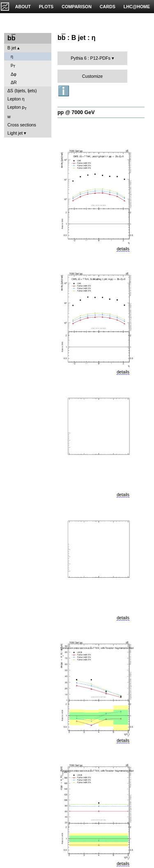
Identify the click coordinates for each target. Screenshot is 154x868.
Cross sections (22, 125)
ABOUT (23, 7)
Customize (92, 76)
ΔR (14, 82)
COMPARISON (77, 7)
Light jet (15, 133)
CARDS (108, 7)
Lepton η (16, 99)
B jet (12, 48)
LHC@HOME (137, 7)
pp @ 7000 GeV (76, 112)
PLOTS (46, 7)
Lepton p (17, 108)
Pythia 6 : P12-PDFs (91, 58)
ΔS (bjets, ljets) (22, 91)
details (123, 249)
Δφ (14, 74)
